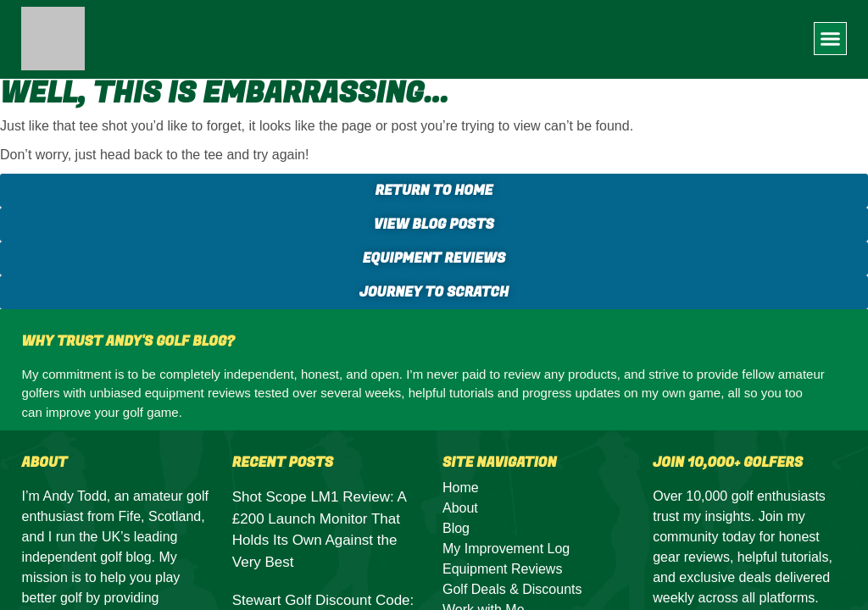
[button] (831, 39)
